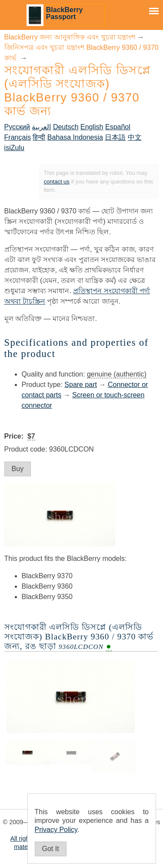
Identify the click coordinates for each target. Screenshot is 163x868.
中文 (135, 137)
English (92, 127)
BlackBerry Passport (65, 13)
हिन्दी (39, 137)
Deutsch (66, 127)
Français (18, 137)
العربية (41, 127)
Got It (51, 849)
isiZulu (14, 148)
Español (118, 127)
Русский (17, 127)
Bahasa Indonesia (75, 137)
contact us (57, 182)
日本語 (115, 137)
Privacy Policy (56, 830)
